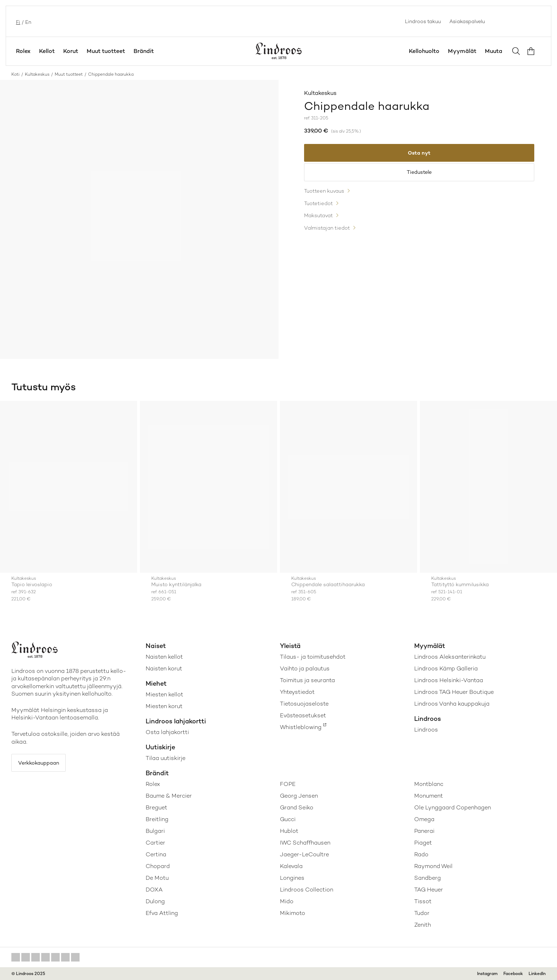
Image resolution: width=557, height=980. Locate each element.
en (28, 21)
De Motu (157, 878)
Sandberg (428, 878)
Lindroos (426, 730)
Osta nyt (419, 154)
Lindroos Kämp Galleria (446, 668)
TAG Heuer (429, 890)
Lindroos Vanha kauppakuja (452, 704)
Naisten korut (164, 668)
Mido (287, 901)
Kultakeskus (37, 74)
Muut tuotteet (106, 51)
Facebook (513, 974)
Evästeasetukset (303, 715)
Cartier (155, 843)
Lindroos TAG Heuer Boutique (454, 692)
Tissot (423, 901)
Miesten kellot (164, 694)
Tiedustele (419, 176)
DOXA (154, 890)
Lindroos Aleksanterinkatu (450, 657)
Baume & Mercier (169, 796)
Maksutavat (320, 223)
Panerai (424, 831)
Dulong (155, 901)
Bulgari (155, 831)
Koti (15, 74)
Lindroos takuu (423, 21)
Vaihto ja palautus (305, 668)
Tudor (422, 913)
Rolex (23, 51)
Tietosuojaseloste (304, 704)
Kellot (47, 51)
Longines (292, 878)
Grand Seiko (297, 807)
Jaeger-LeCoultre (304, 854)
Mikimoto (293, 913)
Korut (71, 51)
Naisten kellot (164, 657)
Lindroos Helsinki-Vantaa (449, 680)
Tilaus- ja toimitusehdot (313, 657)
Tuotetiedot (320, 211)
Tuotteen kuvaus (327, 198)
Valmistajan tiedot (329, 236)
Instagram (487, 974)
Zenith (423, 925)
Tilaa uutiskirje (166, 758)
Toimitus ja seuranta (307, 680)
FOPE (288, 784)
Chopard (158, 866)
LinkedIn (537, 974)
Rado (421, 854)
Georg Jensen (299, 796)
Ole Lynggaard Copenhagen (453, 807)
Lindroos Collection (307, 890)
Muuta (494, 51)
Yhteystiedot (297, 692)
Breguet (156, 807)
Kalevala (291, 866)
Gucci (288, 819)
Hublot (289, 831)
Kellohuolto (424, 51)
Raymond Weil (433, 866)
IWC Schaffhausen (305, 843)
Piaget (423, 843)
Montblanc (429, 784)
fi (17, 21)
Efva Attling (162, 913)
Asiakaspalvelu (467, 21)
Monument (429, 796)
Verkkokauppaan (43, 764)
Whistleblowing (301, 727)
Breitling (157, 819)
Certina (156, 854)
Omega (424, 819)
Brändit (144, 51)
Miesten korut (164, 706)
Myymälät (462, 51)
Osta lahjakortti (167, 732)
